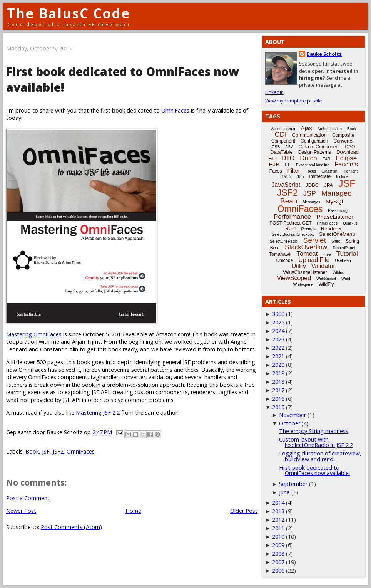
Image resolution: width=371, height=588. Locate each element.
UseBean (343, 261)
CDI (281, 134)
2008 (278, 554)
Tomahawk (280, 254)
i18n (300, 177)
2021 (278, 356)
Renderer (331, 229)
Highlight (350, 171)
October (290, 423)
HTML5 (285, 177)
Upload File (314, 260)
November (292, 415)
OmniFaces (175, 110)
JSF (46, 451)
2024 (278, 331)
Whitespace (303, 285)
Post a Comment (28, 498)
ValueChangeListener (305, 272)
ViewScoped (294, 278)
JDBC (312, 185)
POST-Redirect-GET (290, 223)
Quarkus (350, 223)
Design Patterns (315, 152)
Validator (323, 266)
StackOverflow (306, 247)
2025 (278, 322)
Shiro (336, 241)
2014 (278, 503)
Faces (276, 171)
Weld (346, 279)
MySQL (335, 201)
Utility (299, 266)
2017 (278, 390)
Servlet (315, 240)
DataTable (282, 152)
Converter (343, 141)
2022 (278, 348)
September (293, 484)
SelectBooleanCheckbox (293, 234)
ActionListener (283, 129)
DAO (350, 147)
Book (32, 451)
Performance (292, 217)
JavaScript (286, 185)
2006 (278, 570)
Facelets (346, 164)
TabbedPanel (344, 248)
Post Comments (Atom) (71, 527)
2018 (278, 382)
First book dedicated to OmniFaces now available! (314, 470)
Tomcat (307, 254)
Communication (309, 135)
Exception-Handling (313, 165)
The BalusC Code (69, 13)
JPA (328, 185)
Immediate (320, 176)
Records (308, 229)
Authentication (330, 129)
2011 (278, 528)
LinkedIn (274, 92)
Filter (294, 171)
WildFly (326, 284)
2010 (278, 537)
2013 (278, 511)
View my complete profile (294, 101)
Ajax (307, 128)
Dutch (308, 158)
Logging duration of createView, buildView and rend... (320, 456)
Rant (290, 229)
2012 (278, 520)
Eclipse (346, 158)
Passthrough (339, 211)
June (284, 492)
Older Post (244, 511)
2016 (278, 399)
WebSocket (326, 279)
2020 (278, 365)
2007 (278, 562)
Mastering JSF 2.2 (98, 412)
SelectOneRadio (284, 241)
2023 (278, 339)
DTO (288, 158)
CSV (289, 147)
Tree (327, 255)
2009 (278, 545)
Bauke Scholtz (324, 54)
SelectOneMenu (337, 234)
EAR (327, 159)
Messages (311, 202)
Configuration (314, 141)
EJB (274, 164)
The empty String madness (314, 431)
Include (342, 177)
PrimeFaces (327, 223)
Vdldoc (338, 273)
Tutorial (347, 254)
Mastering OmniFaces (34, 334)
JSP (310, 193)
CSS (276, 147)
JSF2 (58, 451)
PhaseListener (335, 217)
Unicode (284, 260)
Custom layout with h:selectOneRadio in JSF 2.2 (316, 442)
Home (133, 511)
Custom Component (319, 147)
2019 (278, 373)
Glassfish (329, 171)
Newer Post (21, 511)
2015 (278, 407)
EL (288, 165)
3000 (278, 314)
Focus (311, 171)
